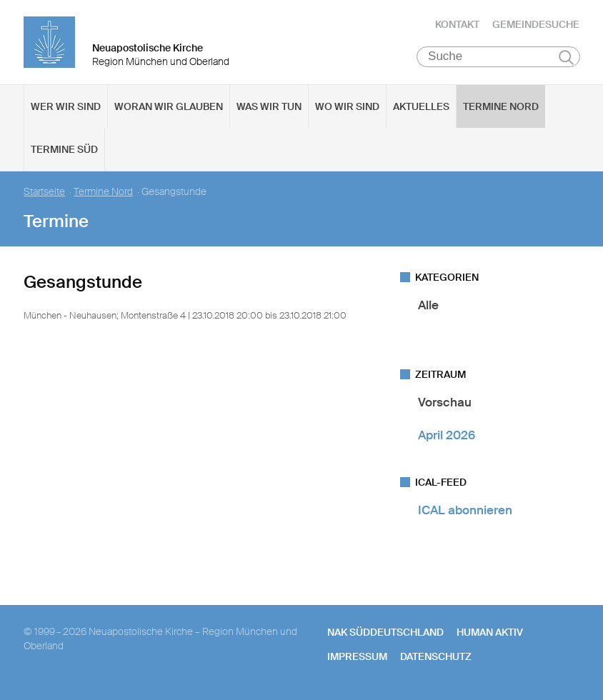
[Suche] (498, 58)
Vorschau (445, 404)
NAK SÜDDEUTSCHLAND (385, 634)
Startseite (44, 193)
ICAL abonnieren (465, 511)
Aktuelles (421, 108)
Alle (428, 306)
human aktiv (490, 634)
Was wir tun (269, 108)
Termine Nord (501, 108)
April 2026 (447, 436)
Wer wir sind (66, 108)
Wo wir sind (347, 108)
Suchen (566, 59)
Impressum (357, 658)
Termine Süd (64, 151)
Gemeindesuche (536, 25)
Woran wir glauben (169, 108)
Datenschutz (436, 658)
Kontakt (457, 25)
